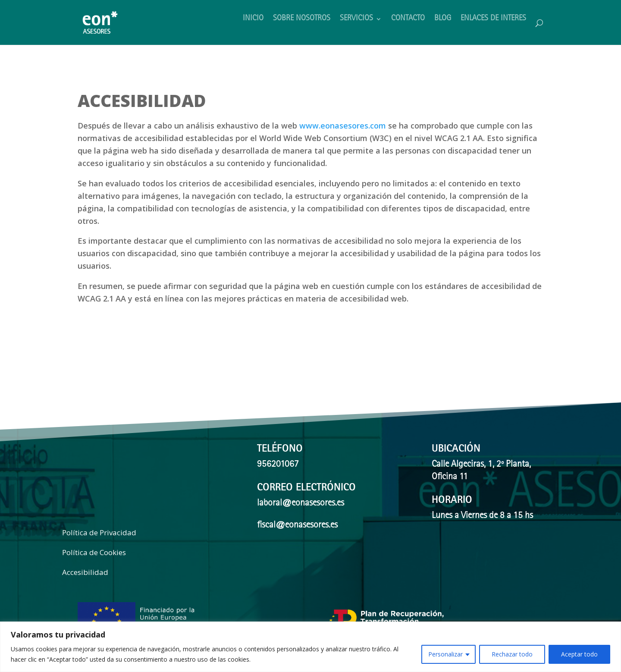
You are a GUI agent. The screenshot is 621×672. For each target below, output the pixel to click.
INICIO (253, 19)
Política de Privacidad (99, 532)
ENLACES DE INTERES (493, 19)
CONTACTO (408, 19)
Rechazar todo (512, 654)
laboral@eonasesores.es (301, 504)
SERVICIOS (356, 19)
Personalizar (445, 654)
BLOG (443, 19)
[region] (310, 647)
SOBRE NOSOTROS (302, 19)
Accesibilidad (85, 572)
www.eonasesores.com (343, 126)
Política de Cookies (94, 552)
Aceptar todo (579, 654)
